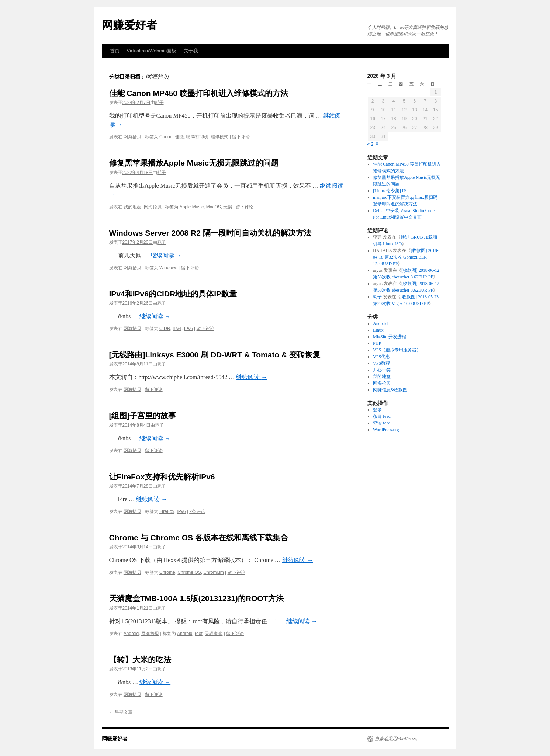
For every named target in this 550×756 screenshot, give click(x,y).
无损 (228, 207)
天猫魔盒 (214, 634)
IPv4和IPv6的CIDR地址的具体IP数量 (173, 294)
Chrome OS (189, 572)
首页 (115, 51)
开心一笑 (382, 370)
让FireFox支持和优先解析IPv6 (162, 477)
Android (131, 634)
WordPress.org (386, 430)
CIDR (165, 329)
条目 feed (382, 416)
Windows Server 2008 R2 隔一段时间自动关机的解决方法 (210, 233)
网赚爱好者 (129, 25)
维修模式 (219, 137)
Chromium (213, 572)
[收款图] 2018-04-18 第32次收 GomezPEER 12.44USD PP (406, 257)
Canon (166, 137)
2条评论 (197, 511)
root (199, 634)
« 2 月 (373, 144)
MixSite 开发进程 (390, 337)
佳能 (179, 137)
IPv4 (177, 329)
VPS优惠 (381, 357)
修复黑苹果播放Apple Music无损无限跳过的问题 (194, 163)
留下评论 (241, 137)
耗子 (159, 103)
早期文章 (121, 712)
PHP (377, 343)
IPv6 (188, 329)
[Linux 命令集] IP (389, 191)
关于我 (191, 51)
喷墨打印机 (197, 137)
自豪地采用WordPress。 (397, 739)
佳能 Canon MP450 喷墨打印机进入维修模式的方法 (199, 93)
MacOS (214, 207)
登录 (377, 410)
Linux (378, 330)
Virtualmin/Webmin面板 (152, 51)
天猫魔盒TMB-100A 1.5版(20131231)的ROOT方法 (196, 598)
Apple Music (192, 207)
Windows (168, 268)
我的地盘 (132, 207)
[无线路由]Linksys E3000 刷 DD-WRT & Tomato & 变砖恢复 (215, 355)
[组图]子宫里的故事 (143, 415)
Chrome (167, 572)
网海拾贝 (132, 137)
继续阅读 (166, 255)
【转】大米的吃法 (140, 660)
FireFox (167, 511)
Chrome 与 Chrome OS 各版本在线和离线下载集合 (199, 537)
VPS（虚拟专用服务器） (397, 350)
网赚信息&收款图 (390, 390)
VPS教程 (381, 363)
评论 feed (382, 423)
